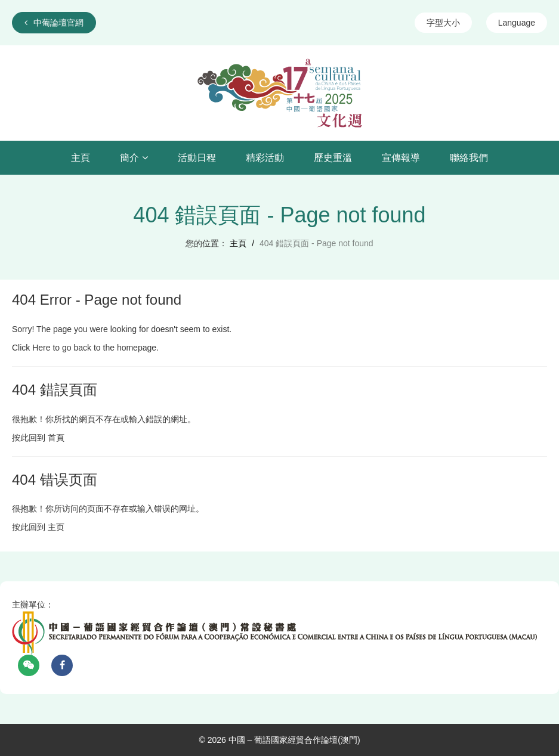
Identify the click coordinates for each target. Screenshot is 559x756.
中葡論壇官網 (54, 23)
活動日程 (197, 158)
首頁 (56, 438)
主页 (56, 527)
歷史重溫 (333, 158)
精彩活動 (265, 158)
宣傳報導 (401, 158)
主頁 (81, 158)
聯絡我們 (469, 158)
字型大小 (443, 23)
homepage (137, 348)
